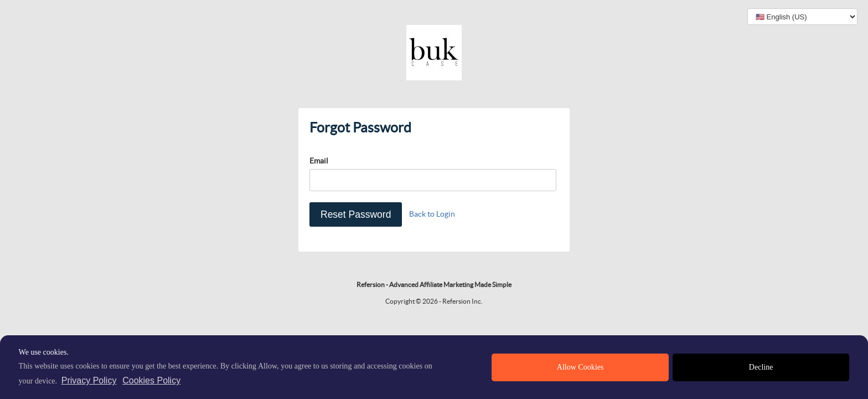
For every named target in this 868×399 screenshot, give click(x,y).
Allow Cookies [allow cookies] (580, 367)
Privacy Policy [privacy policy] (89, 380)
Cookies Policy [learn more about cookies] (151, 380)
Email (319, 161)
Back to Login (432, 214)
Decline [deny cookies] (761, 367)
